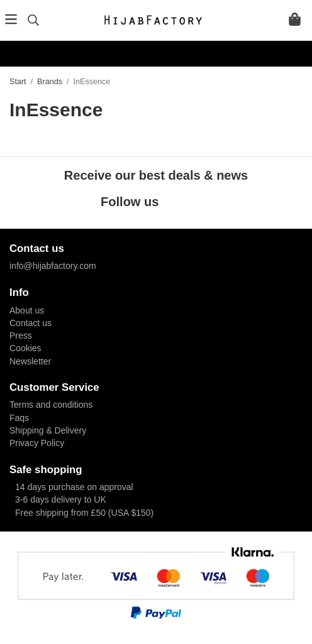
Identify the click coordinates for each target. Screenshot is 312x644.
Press (21, 336)
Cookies (25, 348)
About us (27, 310)
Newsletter (30, 361)
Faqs (19, 418)
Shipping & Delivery (48, 430)
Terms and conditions (51, 405)
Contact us (31, 323)
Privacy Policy (37, 443)
